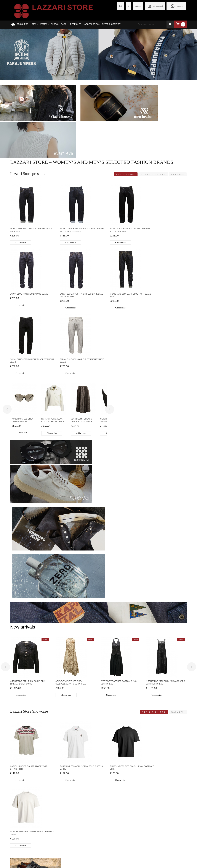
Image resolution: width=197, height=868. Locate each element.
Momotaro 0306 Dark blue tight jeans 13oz (73, 252)
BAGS (76, 593)
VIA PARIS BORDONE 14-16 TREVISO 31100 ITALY (160, 804)
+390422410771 (143, 811)
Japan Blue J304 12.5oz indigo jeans (165, 185)
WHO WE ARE (17, 810)
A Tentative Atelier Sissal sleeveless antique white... (71, 458)
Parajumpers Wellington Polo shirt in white (76, 543)
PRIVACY (15, 841)
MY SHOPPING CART (51, 820)
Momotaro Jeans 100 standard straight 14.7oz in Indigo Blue (72, 186)
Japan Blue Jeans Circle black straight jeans (118, 252)
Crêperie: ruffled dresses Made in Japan (155, 726)
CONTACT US (17, 846)
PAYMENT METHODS (21, 836)
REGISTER (46, 815)
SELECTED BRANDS (20, 815)
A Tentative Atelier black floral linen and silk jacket (28, 458)
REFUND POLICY (19, 831)
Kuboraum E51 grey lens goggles (23, 311)
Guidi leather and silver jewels (91, 726)
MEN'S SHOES (31, 593)
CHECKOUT (46, 825)
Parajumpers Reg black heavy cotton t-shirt (118, 543)
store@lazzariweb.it (144, 817)
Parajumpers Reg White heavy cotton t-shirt (163, 543)
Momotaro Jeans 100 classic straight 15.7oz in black (116, 186)
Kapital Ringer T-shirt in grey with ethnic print (29, 543)
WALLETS (144, 623)
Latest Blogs (23, 675)
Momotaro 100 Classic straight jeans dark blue (28, 186)
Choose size (21, 199)
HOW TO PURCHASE (20, 820)
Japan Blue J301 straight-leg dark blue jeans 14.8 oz (29, 252)
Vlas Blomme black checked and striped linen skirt (82, 312)
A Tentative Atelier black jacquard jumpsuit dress (166, 458)
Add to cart (22, 324)
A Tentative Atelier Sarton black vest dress (119, 458)
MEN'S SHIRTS (53, 651)
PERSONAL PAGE (49, 810)
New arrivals (23, 403)
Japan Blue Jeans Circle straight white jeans (165, 252)
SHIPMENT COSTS (19, 825)
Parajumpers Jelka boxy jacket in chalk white (53, 312)
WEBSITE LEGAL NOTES (22, 851)
